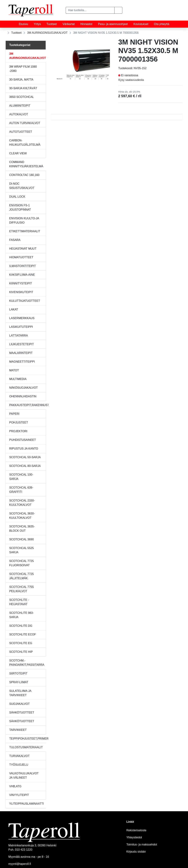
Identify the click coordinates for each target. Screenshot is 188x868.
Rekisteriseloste (136, 830)
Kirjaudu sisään (136, 852)
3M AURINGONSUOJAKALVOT (47, 33)
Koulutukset (141, 24)
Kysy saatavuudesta (131, 80)
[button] (118, 10)
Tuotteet (52, 24)
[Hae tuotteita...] (90, 10)
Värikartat (69, 24)
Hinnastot (86, 24)
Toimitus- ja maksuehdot (142, 844)
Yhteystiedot (134, 837)
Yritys (37, 24)
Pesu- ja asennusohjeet (113, 24)
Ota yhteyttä (162, 24)
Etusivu (23, 24)
